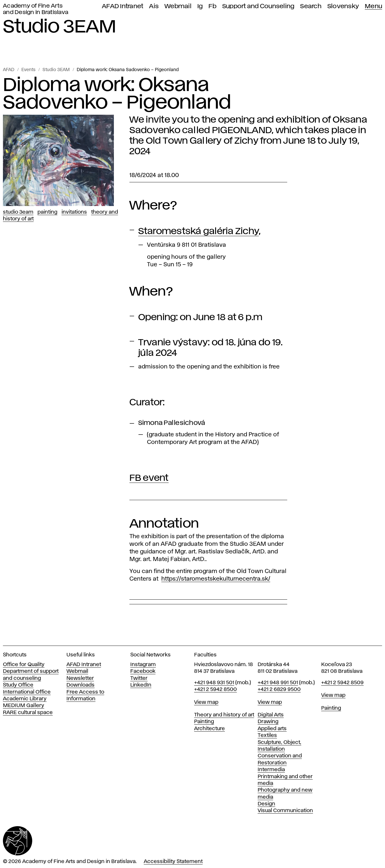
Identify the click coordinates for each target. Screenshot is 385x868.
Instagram (143, 665)
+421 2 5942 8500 (215, 689)
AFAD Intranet (123, 6)
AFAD (9, 70)
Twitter (139, 678)
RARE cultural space (28, 713)
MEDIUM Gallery (24, 706)
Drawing (268, 722)
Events (28, 70)
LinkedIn (141, 685)
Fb (212, 6)
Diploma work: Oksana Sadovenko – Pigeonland (128, 70)
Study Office (18, 685)
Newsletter (80, 678)
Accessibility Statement (173, 862)
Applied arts (272, 729)
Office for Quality (24, 665)
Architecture (209, 729)
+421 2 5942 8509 (342, 683)
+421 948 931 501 (214, 683)
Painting (47, 212)
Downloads (81, 685)
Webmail (178, 6)
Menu (373, 6)
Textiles (267, 735)
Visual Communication (285, 811)
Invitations (74, 212)
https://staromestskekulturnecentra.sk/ (216, 579)
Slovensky (343, 6)
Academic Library (25, 699)
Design (266, 804)
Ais (154, 6)
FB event (149, 478)
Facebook (143, 671)
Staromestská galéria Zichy (199, 231)
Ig (200, 6)
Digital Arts (271, 715)
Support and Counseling (258, 6)
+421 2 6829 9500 (279, 689)
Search (311, 6)
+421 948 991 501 (278, 683)
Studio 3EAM (56, 70)
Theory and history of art (224, 715)
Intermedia (271, 770)
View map (206, 702)
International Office (27, 692)
